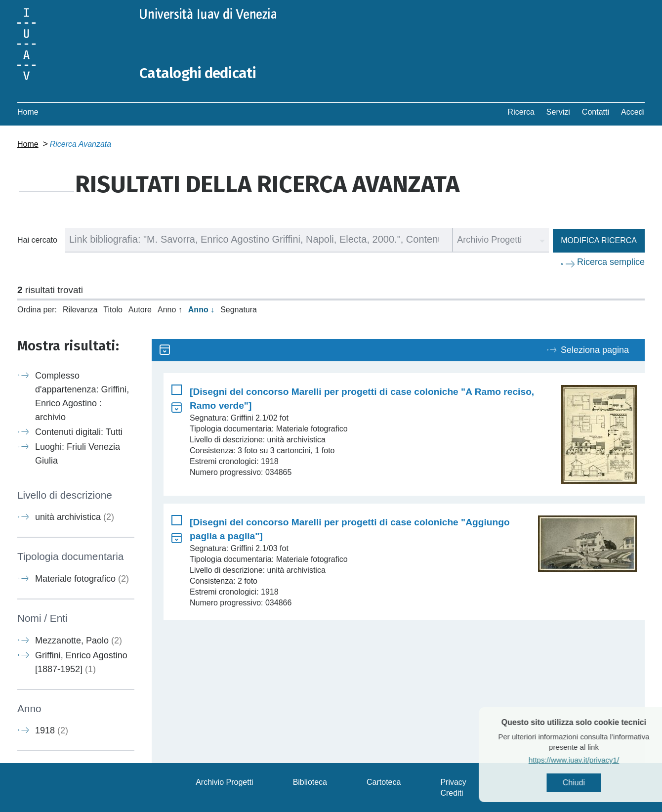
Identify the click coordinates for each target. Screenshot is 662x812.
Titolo (113, 309)
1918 (52, 730)
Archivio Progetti (225, 782)
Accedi (633, 111)
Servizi (558, 111)
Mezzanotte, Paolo (79, 640)
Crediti (452, 792)
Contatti (596, 111)
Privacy (453, 782)
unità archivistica (75, 517)
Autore (140, 309)
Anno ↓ (201, 309)
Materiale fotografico (82, 578)
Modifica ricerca (599, 240)
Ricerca (521, 111)
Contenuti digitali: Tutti (79, 431)
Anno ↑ (170, 309)
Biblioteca (310, 782)
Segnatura (239, 309)
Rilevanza (80, 309)
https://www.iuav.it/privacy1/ (593, 760)
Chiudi (593, 783)
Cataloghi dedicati (199, 73)
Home (28, 111)
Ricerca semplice (611, 261)
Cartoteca (384, 782)
